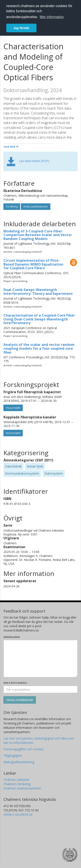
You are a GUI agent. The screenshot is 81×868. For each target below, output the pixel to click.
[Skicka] (20, 700)
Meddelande (12, 637)
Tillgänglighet (13, 756)
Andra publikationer (36, 207)
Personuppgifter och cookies (24, 749)
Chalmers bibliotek (16, 780)
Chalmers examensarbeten (22, 788)
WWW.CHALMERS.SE (18, 815)
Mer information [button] (52, 17)
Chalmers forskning (17, 784)
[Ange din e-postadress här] (40, 689)
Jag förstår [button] (21, 28)
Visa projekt (13, 408)
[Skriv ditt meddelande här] (40, 659)
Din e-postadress (15, 683)
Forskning (12, 207)
